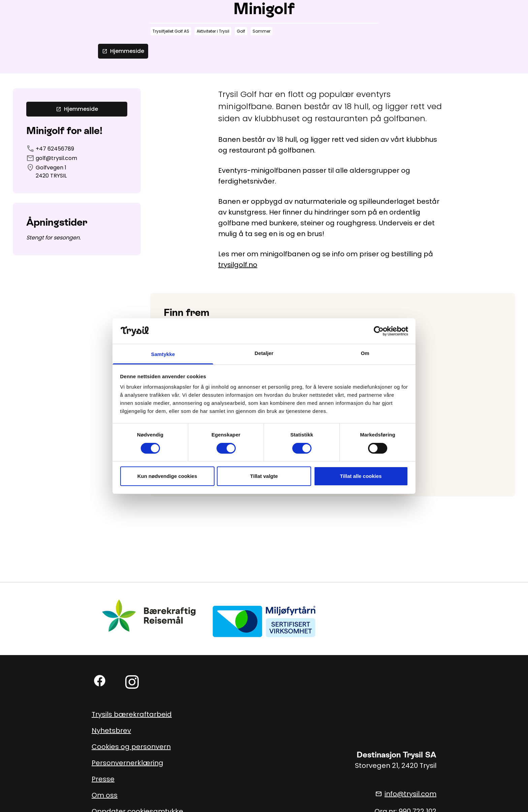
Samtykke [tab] (163, 354)
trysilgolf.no (238, 265)
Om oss (105, 795)
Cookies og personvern (131, 747)
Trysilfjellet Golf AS (171, 31)
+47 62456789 (55, 149)
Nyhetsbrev (111, 730)
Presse (103, 779)
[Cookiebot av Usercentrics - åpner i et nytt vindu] (379, 331)
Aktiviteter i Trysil (213, 31)
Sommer (261, 31)
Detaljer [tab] (264, 353)
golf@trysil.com (56, 158)
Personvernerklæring (127, 763)
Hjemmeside (123, 51)
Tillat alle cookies (361, 476)
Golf (241, 31)
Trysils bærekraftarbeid (132, 714)
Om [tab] (365, 353)
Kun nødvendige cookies (167, 476)
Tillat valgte (264, 476)
